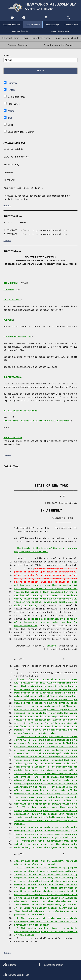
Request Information (50, 965)
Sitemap (10, 965)
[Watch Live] (13, 18)
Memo (11, 111)
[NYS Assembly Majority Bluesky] (57, 18)
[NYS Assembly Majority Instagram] (46, 18)
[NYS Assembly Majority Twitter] (35, 18)
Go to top (7, 205)
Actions (11, 90)
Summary (13, 83)
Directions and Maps (16, 975)
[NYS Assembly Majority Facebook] (24, 18)
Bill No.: (7, 56)
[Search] (68, 18)
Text (10, 118)
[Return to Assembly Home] (40, 8)
